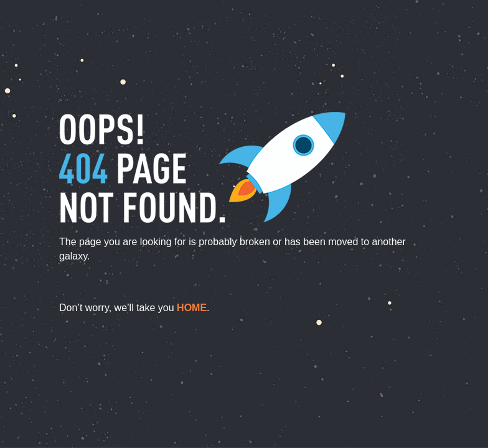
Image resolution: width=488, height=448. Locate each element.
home (192, 308)
